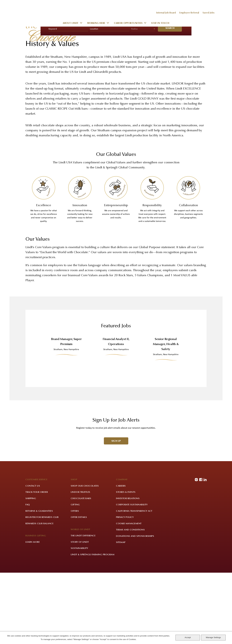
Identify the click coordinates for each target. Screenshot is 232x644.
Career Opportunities (128, 23)
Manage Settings (213, 637)
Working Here (96, 23)
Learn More (33, 613)
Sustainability (79, 620)
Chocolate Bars (81, 570)
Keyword (53, 99)
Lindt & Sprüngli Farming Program (93, 626)
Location (94, 99)
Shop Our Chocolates (85, 557)
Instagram (196, 551)
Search (170, 98)
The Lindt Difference (83, 607)
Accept (188, 637)
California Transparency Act (134, 582)
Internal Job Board (166, 13)
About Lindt (71, 23)
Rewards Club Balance (39, 595)
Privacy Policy (125, 589)
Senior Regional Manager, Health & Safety (166, 415)
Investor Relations (128, 570)
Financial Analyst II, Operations (116, 412)
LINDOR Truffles (80, 563)
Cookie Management (129, 595)
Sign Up (116, 511)
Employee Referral (189, 13)
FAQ (28, 576)
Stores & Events (126, 563)
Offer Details (79, 589)
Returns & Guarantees (39, 582)
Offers (75, 582)
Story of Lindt (80, 613)
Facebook (201, 551)
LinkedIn (205, 551)
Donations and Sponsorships (135, 607)
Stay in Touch (160, 23)
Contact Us (33, 557)
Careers (121, 557)
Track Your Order (37, 563)
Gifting (75, 576)
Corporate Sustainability (132, 576)
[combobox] (110, 99)
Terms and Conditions (130, 601)
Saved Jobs (208, 13)
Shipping (31, 570)
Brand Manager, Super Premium (66, 412)
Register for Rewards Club (42, 589)
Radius (134, 99)
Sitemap (121, 614)
